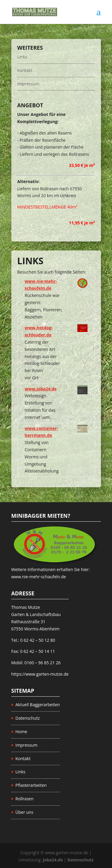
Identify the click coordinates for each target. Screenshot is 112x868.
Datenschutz (28, 718)
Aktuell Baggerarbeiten (38, 705)
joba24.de (53, 860)
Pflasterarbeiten (31, 785)
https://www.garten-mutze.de (40, 674)
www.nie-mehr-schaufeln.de (39, 577)
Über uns (24, 812)
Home (22, 732)
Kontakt (25, 70)
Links (22, 57)
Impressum (28, 84)
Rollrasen (25, 799)
